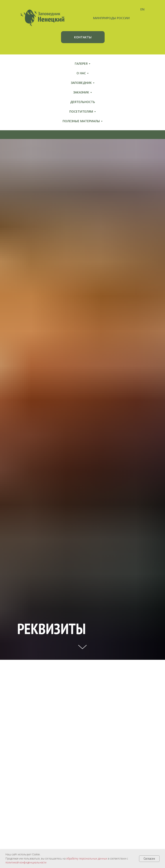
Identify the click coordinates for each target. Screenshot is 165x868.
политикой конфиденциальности (26, 862)
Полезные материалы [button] (81, 121)
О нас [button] (81, 73)
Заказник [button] (81, 92)
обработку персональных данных (87, 859)
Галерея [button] (81, 63)
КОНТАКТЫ (83, 37)
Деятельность (83, 102)
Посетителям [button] (81, 111)
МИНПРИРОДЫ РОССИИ (111, 18)
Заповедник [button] (81, 83)
